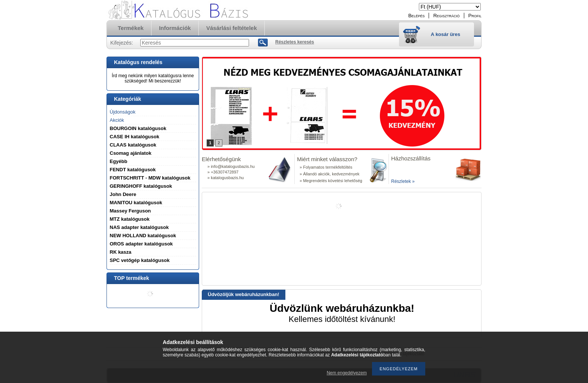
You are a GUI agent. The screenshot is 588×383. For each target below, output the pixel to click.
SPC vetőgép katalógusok (140, 260)
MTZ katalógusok (130, 219)
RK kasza (121, 252)
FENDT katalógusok (133, 170)
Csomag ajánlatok (131, 153)
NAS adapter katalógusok (139, 227)
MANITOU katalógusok (136, 203)
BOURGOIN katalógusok (138, 128)
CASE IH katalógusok (135, 137)
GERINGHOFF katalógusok (141, 186)
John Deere (123, 194)
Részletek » (403, 181)
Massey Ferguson (130, 211)
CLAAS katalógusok (133, 145)
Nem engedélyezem (347, 373)
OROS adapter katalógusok (141, 244)
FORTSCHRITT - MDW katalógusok (150, 178)
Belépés (417, 16)
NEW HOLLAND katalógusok (143, 236)
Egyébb (119, 161)
